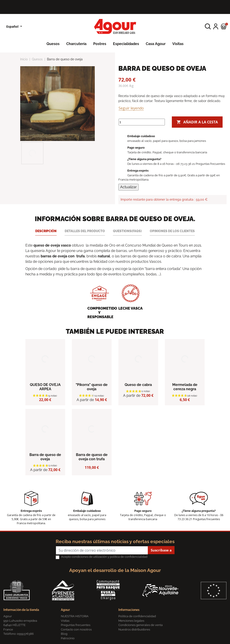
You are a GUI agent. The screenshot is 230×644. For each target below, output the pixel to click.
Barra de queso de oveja (45, 457)
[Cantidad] (142, 122)
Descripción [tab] (46, 231)
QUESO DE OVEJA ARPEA (45, 387)
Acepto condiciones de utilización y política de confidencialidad (104, 557)
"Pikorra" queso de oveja (92, 387)
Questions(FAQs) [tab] (127, 231)
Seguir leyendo (131, 108)
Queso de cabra (138, 385)
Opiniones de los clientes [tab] (172, 231)
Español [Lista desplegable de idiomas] (13, 26)
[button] (208, 26)
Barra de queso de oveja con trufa (92, 457)
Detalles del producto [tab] (85, 231)
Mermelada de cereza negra (185, 387)
